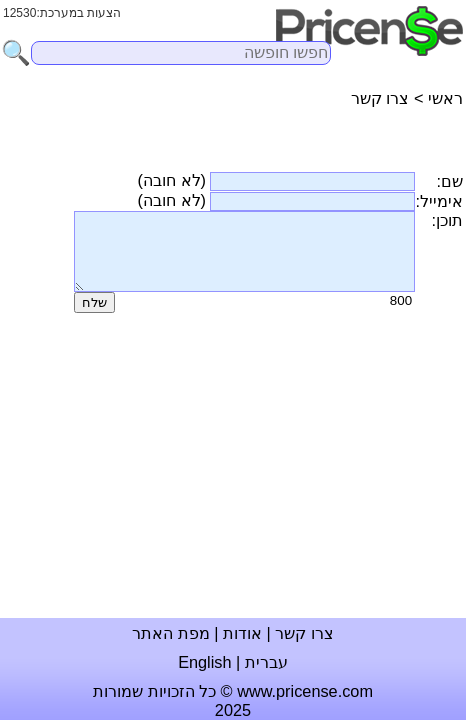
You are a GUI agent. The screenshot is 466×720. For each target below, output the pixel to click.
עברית (266, 662)
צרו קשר (304, 633)
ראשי (445, 98)
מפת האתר (171, 633)
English (204, 662)
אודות (242, 633)
